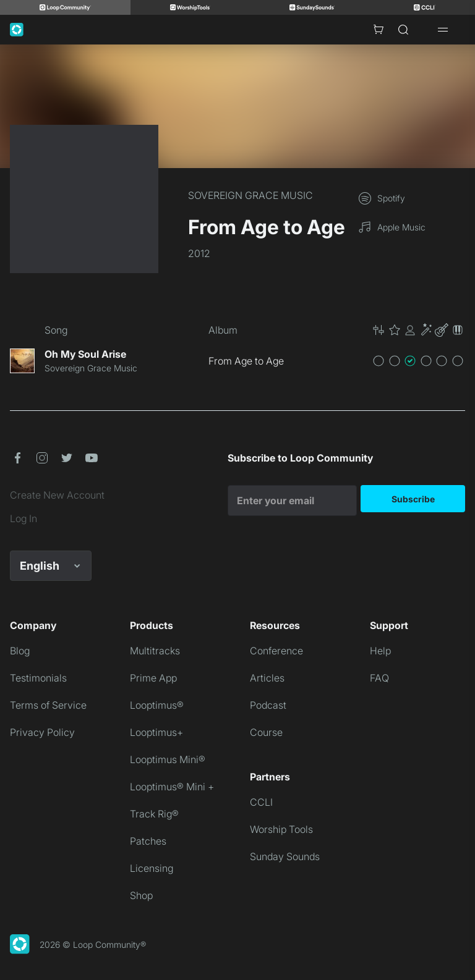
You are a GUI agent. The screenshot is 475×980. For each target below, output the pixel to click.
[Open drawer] (443, 30)
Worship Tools (281, 829)
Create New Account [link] (57, 495)
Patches (148, 841)
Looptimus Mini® (168, 759)
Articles (267, 678)
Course (266, 732)
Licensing (152, 868)
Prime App (153, 678)
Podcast (268, 705)
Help (380, 651)
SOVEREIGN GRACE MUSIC (250, 195)
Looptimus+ (156, 732)
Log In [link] (24, 518)
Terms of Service (48, 705)
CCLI (261, 802)
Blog (20, 651)
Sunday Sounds (285, 856)
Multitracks (155, 651)
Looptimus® (157, 705)
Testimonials (38, 678)
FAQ (379, 678)
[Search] (403, 30)
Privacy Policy (42, 732)
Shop (141, 895)
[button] (418, 330)
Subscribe (413, 499)
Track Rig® (154, 814)
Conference (276, 651)
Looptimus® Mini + (172, 787)
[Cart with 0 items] (379, 30)
